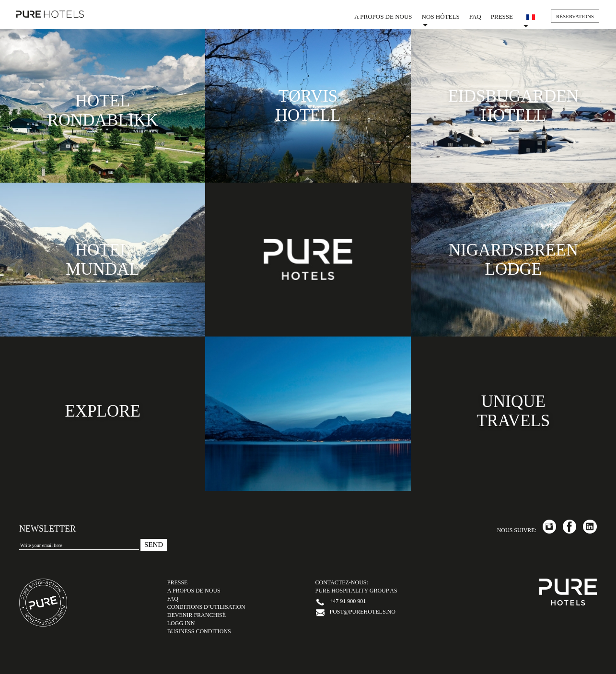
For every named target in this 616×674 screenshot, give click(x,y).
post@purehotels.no (363, 612)
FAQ (475, 17)
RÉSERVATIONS (575, 16)
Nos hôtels (441, 20)
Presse (502, 17)
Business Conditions (199, 631)
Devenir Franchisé (197, 615)
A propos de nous (383, 17)
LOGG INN (181, 623)
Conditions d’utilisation (206, 607)
